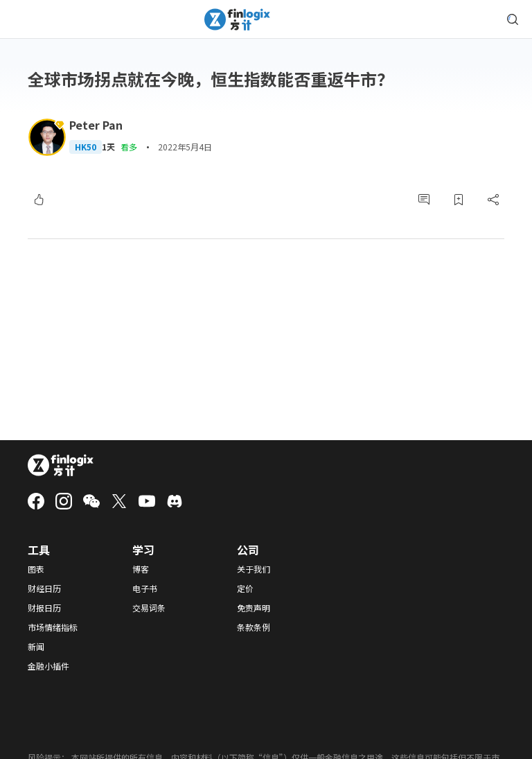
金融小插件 (48, 666)
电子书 (145, 588)
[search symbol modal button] (513, 19)
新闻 (36, 647)
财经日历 (44, 588)
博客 (141, 569)
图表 (36, 569)
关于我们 (254, 569)
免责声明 (254, 608)
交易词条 (149, 608)
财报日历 (44, 608)
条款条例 (254, 627)
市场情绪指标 (53, 627)
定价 (245, 588)
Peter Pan (96, 125)
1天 (108, 147)
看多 (129, 147)
